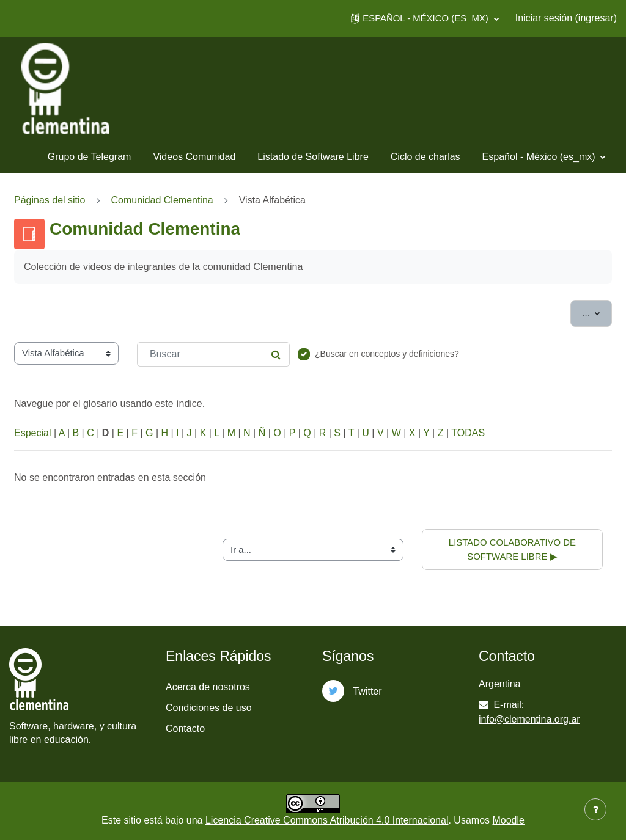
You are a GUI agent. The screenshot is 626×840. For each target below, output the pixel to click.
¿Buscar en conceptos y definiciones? (387, 354)
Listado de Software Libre (313, 157)
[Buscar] (213, 354)
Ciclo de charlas (425, 157)
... (597, 312)
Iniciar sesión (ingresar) (566, 18)
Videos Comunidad (194, 157)
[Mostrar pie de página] (595, 809)
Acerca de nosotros (208, 687)
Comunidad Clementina (162, 200)
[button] (425, 18)
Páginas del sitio (50, 200)
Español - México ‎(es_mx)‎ (540, 157)
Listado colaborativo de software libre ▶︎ (514, 549)
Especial (32, 433)
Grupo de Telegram (90, 157)
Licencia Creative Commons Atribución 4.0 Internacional (327, 820)
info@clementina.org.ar (529, 719)
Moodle (508, 820)
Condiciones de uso (209, 708)
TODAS (468, 433)
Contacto (185, 729)
